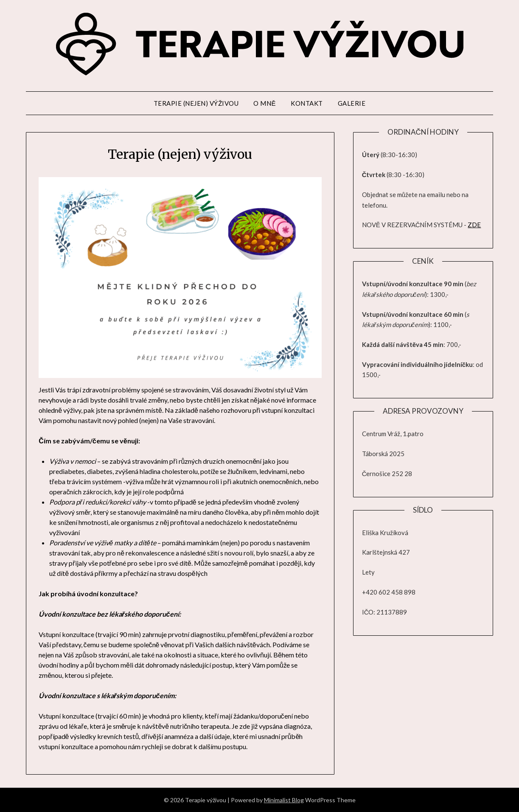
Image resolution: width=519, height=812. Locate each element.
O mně (265, 103)
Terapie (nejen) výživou (196, 103)
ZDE (474, 225)
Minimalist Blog (284, 800)
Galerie (352, 103)
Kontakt (307, 103)
